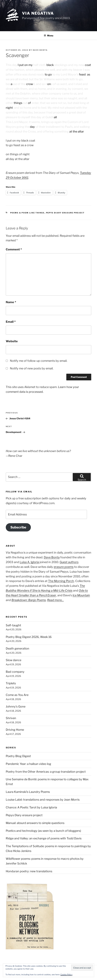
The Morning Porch (61, 581)
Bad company (15, 672)
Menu (48, 36)
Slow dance (14, 660)
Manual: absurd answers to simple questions (35, 823)
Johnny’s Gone (16, 706)
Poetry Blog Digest (18, 756)
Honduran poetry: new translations (29, 871)
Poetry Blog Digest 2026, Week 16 (29, 637)
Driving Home (15, 730)
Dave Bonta (40, 50)
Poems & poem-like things (27, 213)
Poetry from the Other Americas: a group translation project (46, 772)
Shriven (11, 718)
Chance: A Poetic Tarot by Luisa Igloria (31, 807)
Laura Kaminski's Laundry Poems (28, 792)
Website (12, 341)
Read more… (55, 600)
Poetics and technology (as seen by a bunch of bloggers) (43, 831)
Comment (14, 249)
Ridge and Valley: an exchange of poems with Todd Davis (44, 838)
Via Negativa (38, 13)
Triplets (11, 683)
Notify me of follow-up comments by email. (39, 361)
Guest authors (69, 562)
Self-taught (13, 625)
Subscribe (18, 527)
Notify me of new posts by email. (32, 368)
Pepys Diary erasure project (65, 213)
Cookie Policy (66, 975)
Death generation (17, 648)
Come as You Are (17, 695)
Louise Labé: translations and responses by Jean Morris (43, 800)
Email (11, 322)
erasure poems (64, 567)
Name (11, 302)
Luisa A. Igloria (29, 562)
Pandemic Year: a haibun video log (28, 764)
